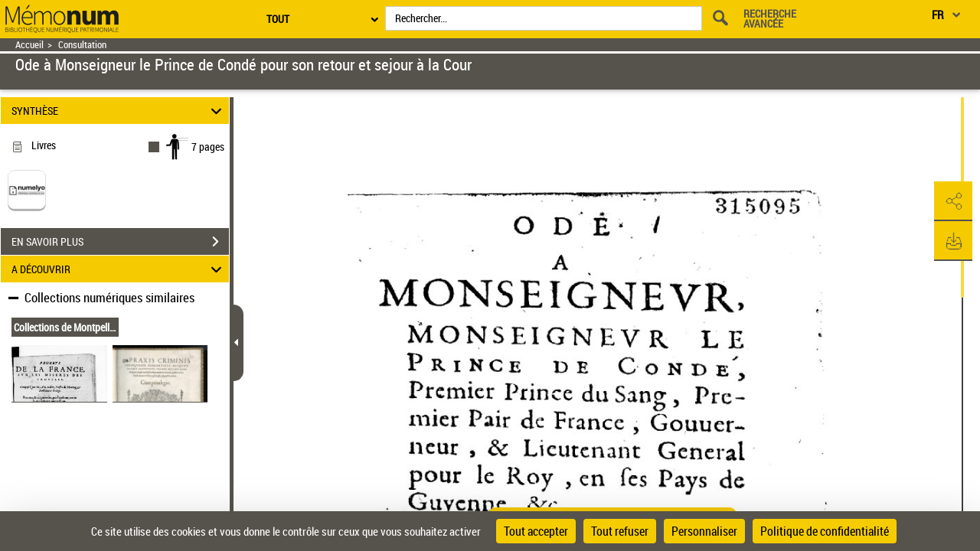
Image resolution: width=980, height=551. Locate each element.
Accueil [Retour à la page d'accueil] (29, 45)
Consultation (82, 45)
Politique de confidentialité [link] (825, 531)
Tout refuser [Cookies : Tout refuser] (620, 531)
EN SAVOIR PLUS (120, 242)
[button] (953, 201)
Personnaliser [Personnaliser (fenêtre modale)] (704, 531)
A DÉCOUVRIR (119, 269)
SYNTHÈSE (119, 111)
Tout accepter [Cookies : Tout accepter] (536, 531)
